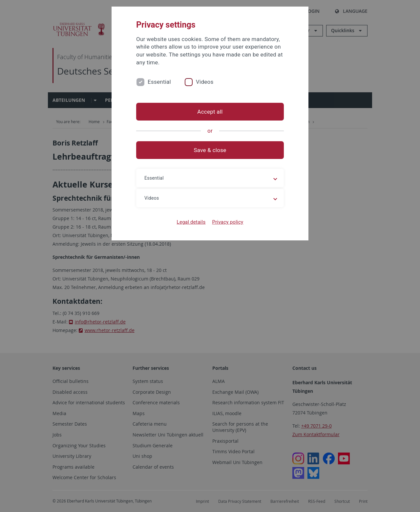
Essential (159, 82)
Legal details (191, 222)
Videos (205, 82)
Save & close (210, 150)
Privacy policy (228, 222)
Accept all (210, 112)
